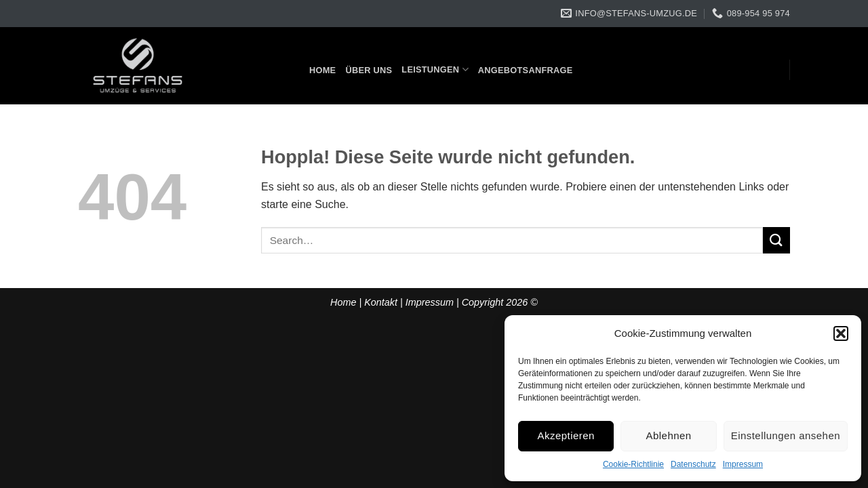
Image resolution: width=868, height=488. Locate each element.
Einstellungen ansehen (786, 435)
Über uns (369, 70)
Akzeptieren (566, 435)
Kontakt (381, 302)
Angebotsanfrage (526, 70)
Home (322, 70)
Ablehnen (669, 435)
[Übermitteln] (776, 240)
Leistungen (435, 69)
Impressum (743, 464)
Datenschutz (693, 464)
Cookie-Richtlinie (633, 464)
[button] (841, 333)
